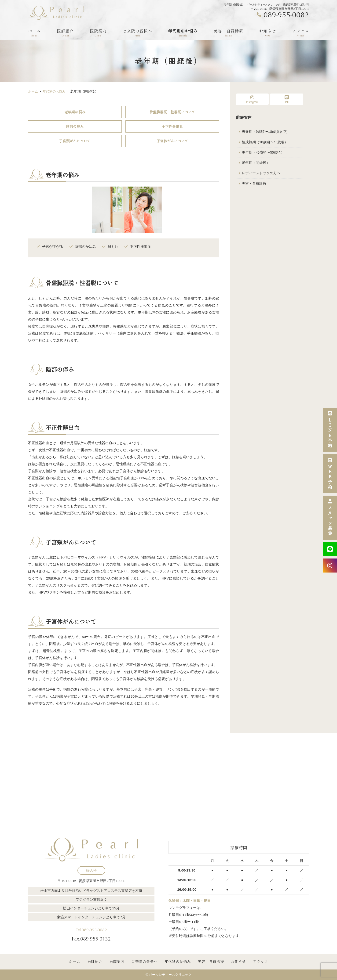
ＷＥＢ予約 (330, 474)
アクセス (300, 33)
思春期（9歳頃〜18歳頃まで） (266, 132)
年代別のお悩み (183, 33)
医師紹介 (65, 33)
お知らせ (267, 33)
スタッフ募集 (330, 518)
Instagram (252, 99)
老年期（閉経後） (256, 163)
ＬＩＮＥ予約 (330, 430)
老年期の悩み (75, 112)
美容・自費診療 (228, 33)
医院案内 (98, 33)
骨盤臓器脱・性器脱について (172, 112)
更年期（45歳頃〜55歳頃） (263, 153)
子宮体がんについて (172, 141)
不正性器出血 (172, 126)
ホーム (34, 33)
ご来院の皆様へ (137, 33)
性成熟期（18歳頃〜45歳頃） (265, 142)
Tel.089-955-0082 (91, 928)
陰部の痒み (75, 126)
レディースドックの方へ (261, 174)
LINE (287, 99)
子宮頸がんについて (75, 141)
